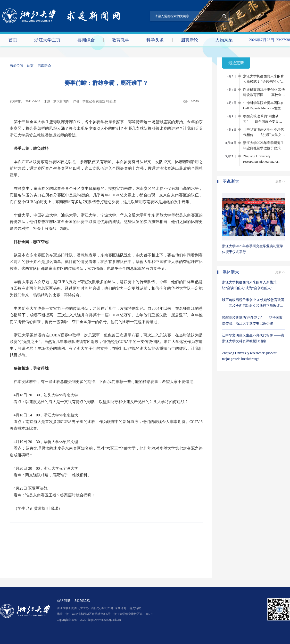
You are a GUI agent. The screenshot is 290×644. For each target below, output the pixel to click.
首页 (13, 40)
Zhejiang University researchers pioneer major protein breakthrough (261, 162)
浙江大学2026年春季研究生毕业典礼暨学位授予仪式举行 (264, 148)
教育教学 (121, 40)
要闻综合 (86, 40)
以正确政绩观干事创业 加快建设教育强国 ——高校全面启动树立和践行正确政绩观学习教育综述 (253, 306)
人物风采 (224, 40)
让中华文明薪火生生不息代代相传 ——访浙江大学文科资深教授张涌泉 (264, 135)
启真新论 (190, 40)
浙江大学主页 (47, 40)
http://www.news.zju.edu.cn (105, 620)
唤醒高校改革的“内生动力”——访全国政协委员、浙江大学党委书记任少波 (263, 122)
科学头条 (155, 40)
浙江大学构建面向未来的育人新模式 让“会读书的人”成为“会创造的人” (264, 82)
